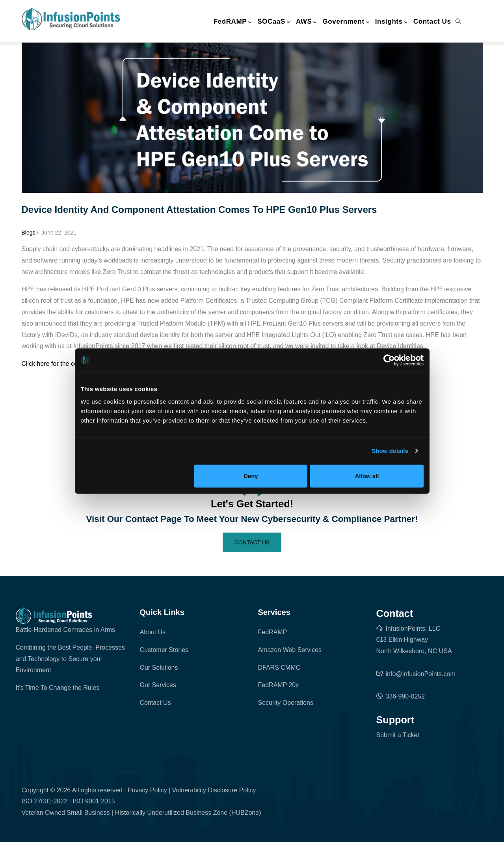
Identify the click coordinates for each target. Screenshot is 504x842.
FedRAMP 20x (279, 685)
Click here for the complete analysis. (72, 364)
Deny (251, 476)
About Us (153, 632)
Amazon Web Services (290, 650)
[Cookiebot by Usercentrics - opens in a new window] (389, 360)
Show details (390, 451)
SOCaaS (274, 22)
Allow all (367, 476)
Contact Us (432, 21)
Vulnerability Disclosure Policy (214, 790)
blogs (29, 233)
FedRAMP (233, 22)
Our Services (158, 685)
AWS (306, 22)
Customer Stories (164, 650)
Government (346, 22)
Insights (391, 22)
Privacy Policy (147, 790)
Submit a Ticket (398, 735)
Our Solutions (159, 668)
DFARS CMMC (279, 668)
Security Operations (286, 703)
